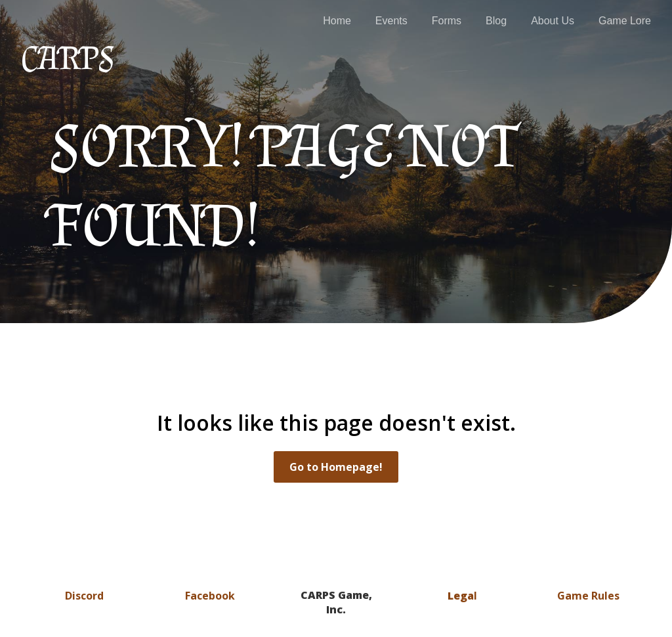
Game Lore (625, 21)
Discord (84, 596)
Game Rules (588, 596)
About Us (553, 21)
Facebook (210, 596)
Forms (447, 21)
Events (391, 21)
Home (337, 21)
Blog (496, 21)
